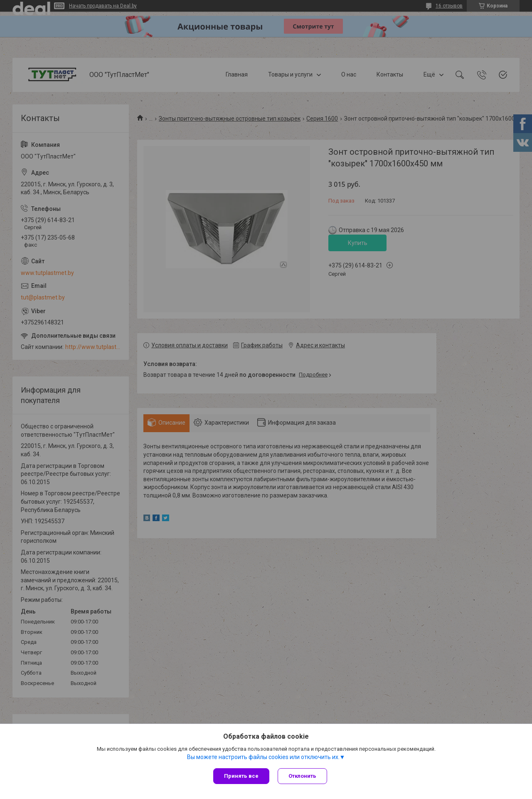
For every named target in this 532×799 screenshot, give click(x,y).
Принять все (241, 776)
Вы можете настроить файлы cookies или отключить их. (263, 757)
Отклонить (302, 776)
